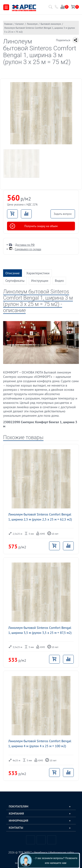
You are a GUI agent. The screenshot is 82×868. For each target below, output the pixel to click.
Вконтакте (31, 840)
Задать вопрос (63, 214)
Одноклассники (52, 840)
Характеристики (38, 273)
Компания (16, 814)
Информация (19, 821)
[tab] (41, 806)
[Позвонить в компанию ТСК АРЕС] (57, 7)
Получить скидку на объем (33, 226)
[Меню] (6, 7)
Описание (13, 273)
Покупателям (19, 806)
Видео (59, 281)
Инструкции (40, 281)
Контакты (16, 828)
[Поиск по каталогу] (50, 8)
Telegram (41, 840)
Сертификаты (15, 281)
